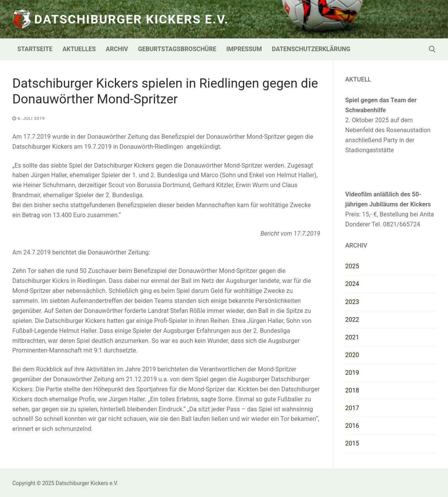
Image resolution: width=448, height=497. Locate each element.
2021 (352, 337)
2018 (352, 390)
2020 (352, 355)
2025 (352, 266)
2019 (352, 373)
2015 (352, 443)
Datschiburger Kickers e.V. (132, 19)
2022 (352, 320)
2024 (352, 284)
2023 (352, 302)
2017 (352, 408)
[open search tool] (432, 49)
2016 (352, 426)
